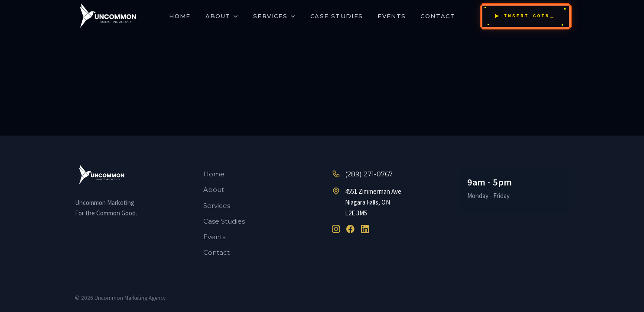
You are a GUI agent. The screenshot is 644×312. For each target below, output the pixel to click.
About (222, 16)
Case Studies (337, 16)
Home (180, 16)
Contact (438, 16)
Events (392, 16)
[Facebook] (350, 229)
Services (274, 16)
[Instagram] (336, 229)
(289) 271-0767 (362, 174)
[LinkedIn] (365, 229)
